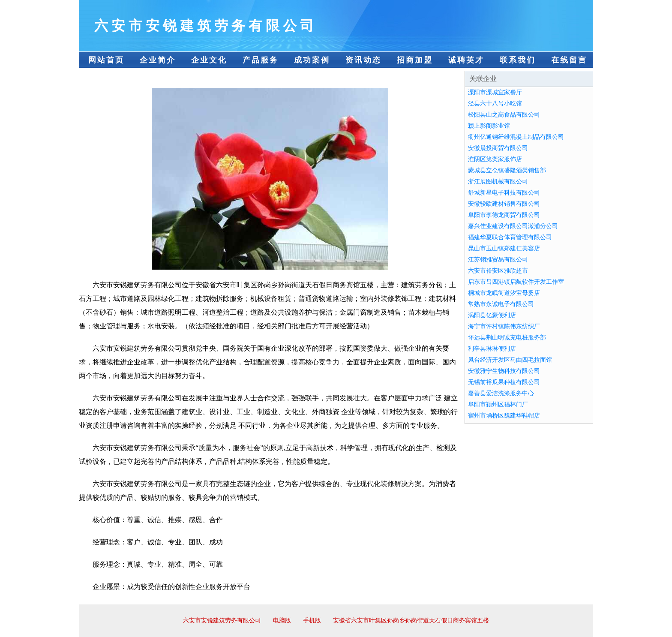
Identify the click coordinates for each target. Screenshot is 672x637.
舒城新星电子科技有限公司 (504, 193)
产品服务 (261, 60)
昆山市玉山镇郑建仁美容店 (504, 248)
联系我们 (518, 60)
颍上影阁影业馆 (489, 126)
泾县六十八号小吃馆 (495, 104)
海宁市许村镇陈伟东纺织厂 (504, 326)
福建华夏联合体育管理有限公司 (510, 237)
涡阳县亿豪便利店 (492, 315)
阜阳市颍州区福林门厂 (498, 404)
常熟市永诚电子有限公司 (501, 304)
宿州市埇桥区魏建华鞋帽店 (504, 416)
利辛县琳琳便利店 (492, 349)
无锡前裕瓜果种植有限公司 (504, 382)
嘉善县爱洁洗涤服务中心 (501, 393)
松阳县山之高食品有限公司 (504, 115)
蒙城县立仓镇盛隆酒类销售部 (507, 170)
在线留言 (569, 60)
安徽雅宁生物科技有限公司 (504, 371)
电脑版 (282, 620)
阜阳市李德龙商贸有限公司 (504, 215)
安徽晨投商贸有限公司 (498, 148)
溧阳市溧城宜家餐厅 (495, 92)
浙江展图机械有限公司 (498, 182)
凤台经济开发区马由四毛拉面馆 (510, 360)
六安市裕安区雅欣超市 (498, 271)
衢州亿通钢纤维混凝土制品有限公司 (516, 137)
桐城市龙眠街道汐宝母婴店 (504, 293)
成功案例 (312, 60)
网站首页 (106, 60)
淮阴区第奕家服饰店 (495, 159)
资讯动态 (363, 60)
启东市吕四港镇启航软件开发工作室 (516, 282)
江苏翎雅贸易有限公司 (498, 260)
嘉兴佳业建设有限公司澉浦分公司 (513, 226)
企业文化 (209, 60)
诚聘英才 (466, 60)
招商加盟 (415, 60)
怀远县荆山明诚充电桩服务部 (507, 338)
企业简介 (158, 60)
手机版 (312, 620)
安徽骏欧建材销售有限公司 (504, 204)
